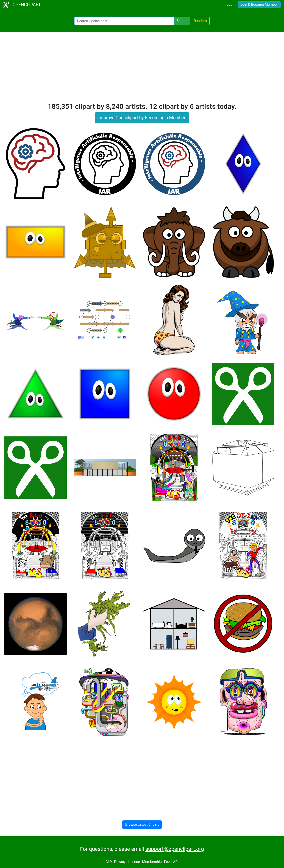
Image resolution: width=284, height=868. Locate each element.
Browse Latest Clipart (142, 824)
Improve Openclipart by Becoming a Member (142, 118)
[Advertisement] (142, 69)
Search (182, 21)
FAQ (109, 862)
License (134, 862)
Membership (152, 862)
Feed (168, 862)
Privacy (120, 862)
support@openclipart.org (175, 849)
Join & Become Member (259, 5)
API (176, 862)
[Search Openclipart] (124, 21)
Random (200, 21)
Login (231, 5)
